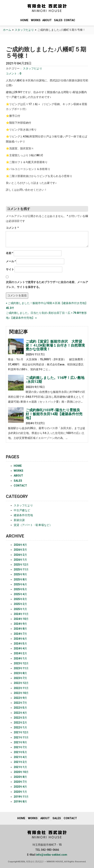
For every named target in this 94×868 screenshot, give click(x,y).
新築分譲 (19, 520)
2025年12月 (21, 565)
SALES (58, 20)
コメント (12, 228)
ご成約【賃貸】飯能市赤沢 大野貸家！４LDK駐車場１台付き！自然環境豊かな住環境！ (55, 345)
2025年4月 (20, 594)
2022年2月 (20, 723)
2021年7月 (20, 747)
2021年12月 (21, 732)
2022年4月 (20, 713)
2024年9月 (20, 624)
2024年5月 (20, 644)
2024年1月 (20, 658)
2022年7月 (20, 703)
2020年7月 (20, 782)
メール (11, 261)
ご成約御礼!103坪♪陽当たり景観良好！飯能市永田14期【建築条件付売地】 (54, 414)
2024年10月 (21, 619)
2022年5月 (20, 708)
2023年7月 (20, 678)
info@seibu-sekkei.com (52, 855)
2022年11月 (21, 688)
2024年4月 (20, 648)
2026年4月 (20, 545)
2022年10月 (21, 693)
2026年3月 (20, 550)
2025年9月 (20, 574)
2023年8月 (20, 673)
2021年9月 (20, 742)
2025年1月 (20, 609)
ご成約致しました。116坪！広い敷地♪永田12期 (55, 380)
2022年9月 (20, 698)
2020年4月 (20, 787)
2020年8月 (20, 777)
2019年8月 (20, 802)
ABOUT (47, 20)
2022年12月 (21, 683)
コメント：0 (14, 74)
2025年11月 (21, 569)
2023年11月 (21, 668)
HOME (24, 20)
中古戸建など (22, 510)
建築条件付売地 (23, 515)
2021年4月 (20, 757)
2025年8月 (20, 579)
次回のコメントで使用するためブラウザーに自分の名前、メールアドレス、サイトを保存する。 (47, 285)
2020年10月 (21, 772)
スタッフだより (24, 30)
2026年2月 (20, 555)
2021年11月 (21, 737)
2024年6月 (20, 639)
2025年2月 (20, 604)
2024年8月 (20, 629)
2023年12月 (21, 663)
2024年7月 (20, 634)
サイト (10, 269)
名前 (10, 253)
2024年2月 (20, 653)
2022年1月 (20, 727)
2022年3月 (20, 718)
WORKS (36, 20)
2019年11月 (21, 797)
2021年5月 (20, 752)
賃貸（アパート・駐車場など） (33, 525)
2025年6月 (20, 584)
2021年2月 (20, 762)
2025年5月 (20, 589)
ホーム (7, 30)
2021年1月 (20, 767)
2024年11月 (21, 614)
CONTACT (70, 20)
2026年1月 (20, 560)
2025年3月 (20, 599)
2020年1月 (20, 792)
